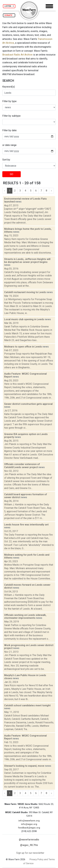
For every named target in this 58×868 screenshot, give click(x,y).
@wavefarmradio (29, 840)
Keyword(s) (9, 87)
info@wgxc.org (29, 824)
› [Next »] (51, 191)
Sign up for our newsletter (30, 853)
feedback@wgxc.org (29, 828)
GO (12, 174)
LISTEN (9, 6)
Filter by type (9, 101)
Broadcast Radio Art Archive (17, 55)
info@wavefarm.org (29, 821)
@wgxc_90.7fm (29, 845)
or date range (9, 145)
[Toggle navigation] (49, 6)
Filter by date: (10, 130)
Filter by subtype (11, 116)
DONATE (9, 15)
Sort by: (6, 160)
